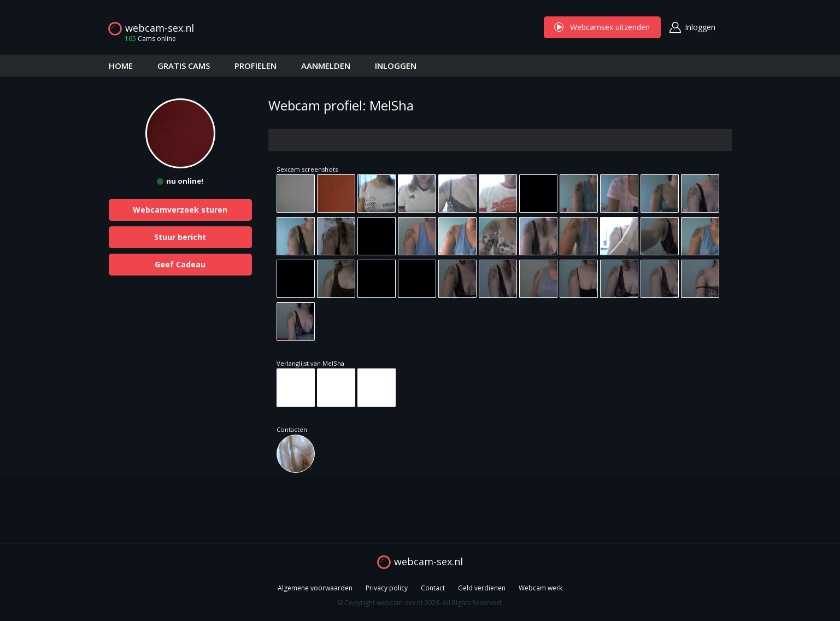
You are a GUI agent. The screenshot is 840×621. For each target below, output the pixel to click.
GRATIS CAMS (184, 66)
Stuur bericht (180, 237)
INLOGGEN (396, 66)
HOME (121, 66)
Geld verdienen (482, 588)
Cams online (147, 39)
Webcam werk (541, 588)
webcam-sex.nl (160, 28)
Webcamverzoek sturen (180, 210)
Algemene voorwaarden (315, 588)
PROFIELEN (255, 66)
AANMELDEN (326, 66)
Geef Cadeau (180, 264)
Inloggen (700, 27)
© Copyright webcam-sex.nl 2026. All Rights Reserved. (420, 603)
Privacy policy (387, 588)
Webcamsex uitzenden (602, 27)
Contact (433, 588)
